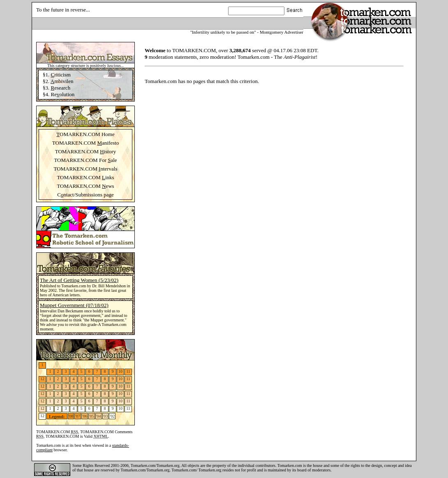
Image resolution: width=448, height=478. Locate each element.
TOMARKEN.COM (57, 432)
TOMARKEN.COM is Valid (77, 436)
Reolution (63, 94)
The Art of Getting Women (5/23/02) (79, 280)
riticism (61, 75)
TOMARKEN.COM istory (86, 151)
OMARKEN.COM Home (85, 134)
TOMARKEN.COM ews (85, 186)
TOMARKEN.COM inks (85, 177)
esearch (61, 88)
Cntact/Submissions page (85, 195)
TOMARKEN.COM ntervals (85, 169)
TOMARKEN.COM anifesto (85, 143)
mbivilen (62, 81)
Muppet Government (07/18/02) (74, 305)
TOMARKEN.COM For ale (85, 160)
